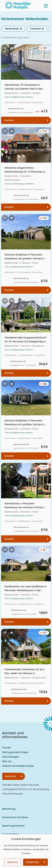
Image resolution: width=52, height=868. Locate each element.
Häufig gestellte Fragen (15, 752)
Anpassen (13, 862)
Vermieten (11, 776)
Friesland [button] (35, 29)
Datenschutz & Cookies (15, 817)
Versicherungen (11, 757)
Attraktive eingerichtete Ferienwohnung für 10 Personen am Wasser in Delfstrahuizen (26, 170)
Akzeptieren (32, 862)
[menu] (46, 6)
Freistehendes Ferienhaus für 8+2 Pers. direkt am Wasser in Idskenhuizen (24, 672)
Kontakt (7, 748)
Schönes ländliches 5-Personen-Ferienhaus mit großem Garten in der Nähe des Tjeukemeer (24, 257)
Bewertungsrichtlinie (13, 826)
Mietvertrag (9, 809)
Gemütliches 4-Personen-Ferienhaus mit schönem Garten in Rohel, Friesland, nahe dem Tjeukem (25, 506)
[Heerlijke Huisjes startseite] (18, 6)
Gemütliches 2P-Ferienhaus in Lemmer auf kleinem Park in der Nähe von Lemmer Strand (24, 87)
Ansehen (9, 120)
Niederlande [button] (12, 29)
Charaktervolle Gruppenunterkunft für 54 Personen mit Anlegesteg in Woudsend (25, 340)
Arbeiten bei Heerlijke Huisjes (18, 766)
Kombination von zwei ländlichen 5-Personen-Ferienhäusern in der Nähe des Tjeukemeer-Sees (26, 589)
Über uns (7, 761)
